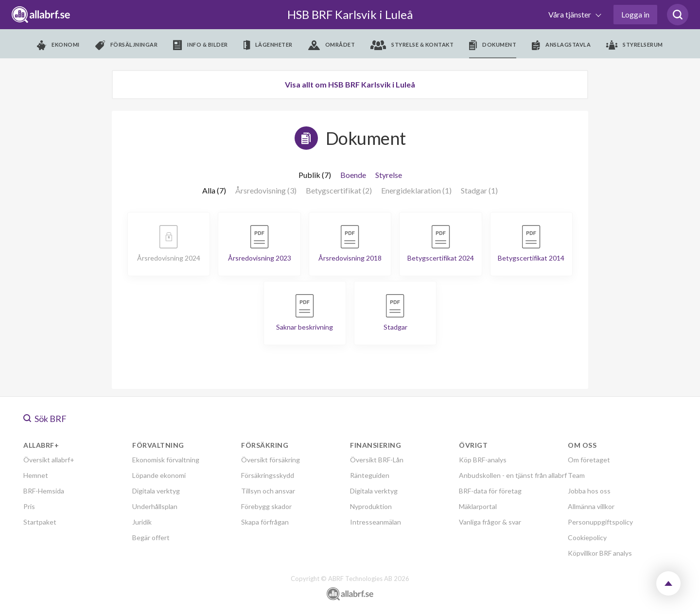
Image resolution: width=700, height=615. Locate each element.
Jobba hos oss (589, 491)
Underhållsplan (155, 506)
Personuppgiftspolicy (600, 522)
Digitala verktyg (156, 491)
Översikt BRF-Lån (377, 460)
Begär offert (151, 537)
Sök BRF (45, 419)
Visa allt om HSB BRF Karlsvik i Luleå (350, 84)
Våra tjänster (570, 14)
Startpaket (40, 522)
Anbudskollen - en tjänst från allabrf (513, 475)
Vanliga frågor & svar (490, 522)
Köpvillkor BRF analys (600, 553)
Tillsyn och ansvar (268, 491)
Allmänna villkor (591, 506)
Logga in (635, 14)
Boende (353, 175)
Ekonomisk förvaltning (166, 460)
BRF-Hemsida (44, 491)
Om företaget (589, 460)
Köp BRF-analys (483, 460)
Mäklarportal (478, 506)
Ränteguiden (370, 475)
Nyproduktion (371, 506)
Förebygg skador (266, 506)
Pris (29, 506)
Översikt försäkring (271, 460)
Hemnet (36, 475)
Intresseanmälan (376, 522)
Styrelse (389, 175)
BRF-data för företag (490, 491)
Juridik (142, 522)
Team (576, 475)
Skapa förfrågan (265, 522)
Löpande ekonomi (159, 475)
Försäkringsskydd (268, 475)
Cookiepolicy (587, 537)
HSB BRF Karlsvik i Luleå (350, 14)
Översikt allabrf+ (49, 460)
